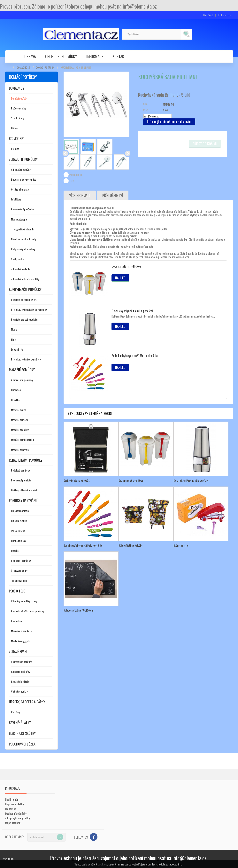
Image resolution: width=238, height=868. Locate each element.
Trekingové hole (19, 581)
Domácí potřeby (45, 67)
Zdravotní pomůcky (23, 159)
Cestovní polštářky (20, 672)
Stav (145, 110)
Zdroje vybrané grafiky (17, 818)
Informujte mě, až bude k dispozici (169, 122)
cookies (102, 864)
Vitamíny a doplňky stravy (24, 601)
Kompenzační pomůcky (25, 289)
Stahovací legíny (19, 570)
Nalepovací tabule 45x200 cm (78, 610)
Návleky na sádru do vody (24, 239)
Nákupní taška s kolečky (130, 545)
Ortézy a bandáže (20, 189)
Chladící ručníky (19, 521)
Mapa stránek (13, 823)
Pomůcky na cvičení (23, 500)
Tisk (72, 181)
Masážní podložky (20, 430)
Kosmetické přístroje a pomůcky (27, 611)
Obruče (15, 551)
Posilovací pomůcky (21, 560)
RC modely (16, 138)
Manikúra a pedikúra (21, 631)
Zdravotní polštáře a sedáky (25, 279)
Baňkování (16, 390)
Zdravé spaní (18, 651)
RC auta (15, 149)
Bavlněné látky (20, 723)
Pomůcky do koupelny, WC (24, 300)
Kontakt (119, 56)
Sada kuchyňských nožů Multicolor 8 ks (135, 356)
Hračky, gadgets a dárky (27, 702)
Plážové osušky (18, 108)
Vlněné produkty (19, 691)
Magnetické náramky (24, 229)
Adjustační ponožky (21, 169)
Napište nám (12, 799)
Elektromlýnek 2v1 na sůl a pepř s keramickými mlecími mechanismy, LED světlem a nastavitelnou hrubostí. (163, 316)
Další (128, 153)
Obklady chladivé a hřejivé (24, 490)
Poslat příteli (76, 175)
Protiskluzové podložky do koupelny (29, 309)
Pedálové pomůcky (20, 470)
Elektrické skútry (22, 733)
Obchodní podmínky (61, 56)
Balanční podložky (20, 511)
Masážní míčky (18, 410)
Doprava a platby (14, 804)
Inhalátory (16, 199)
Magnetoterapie (19, 219)
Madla (14, 329)
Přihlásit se (224, 15)
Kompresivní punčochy (22, 209)
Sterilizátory (17, 118)
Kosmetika (16, 621)
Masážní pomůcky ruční (23, 440)
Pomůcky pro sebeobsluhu (24, 319)
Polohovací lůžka (22, 744)
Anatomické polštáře (22, 662)
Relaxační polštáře (20, 681)
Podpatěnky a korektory (23, 249)
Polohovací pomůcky (21, 480)
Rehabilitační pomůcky (26, 460)
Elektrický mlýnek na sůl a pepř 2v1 (132, 311)
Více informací (80, 195)
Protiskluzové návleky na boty (26, 359)
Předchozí (65, 153)
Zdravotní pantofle (21, 269)
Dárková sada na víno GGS (77, 480)
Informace (95, 56)
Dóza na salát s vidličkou (126, 266)
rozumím (8, 859)
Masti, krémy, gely (20, 641)
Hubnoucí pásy (18, 541)
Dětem (15, 128)
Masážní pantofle (20, 420)
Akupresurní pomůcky (22, 380)
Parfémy (15, 712)
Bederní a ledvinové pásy (23, 179)
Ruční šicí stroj (181, 545)
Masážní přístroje (20, 450)
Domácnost (23, 67)
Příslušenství (113, 195)
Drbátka (15, 400)
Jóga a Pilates (18, 531)
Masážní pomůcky (22, 370)
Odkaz (146, 104)
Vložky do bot (18, 259)
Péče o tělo (17, 591)
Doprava (29, 56)
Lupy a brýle (17, 349)
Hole (13, 339)
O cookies (11, 809)
